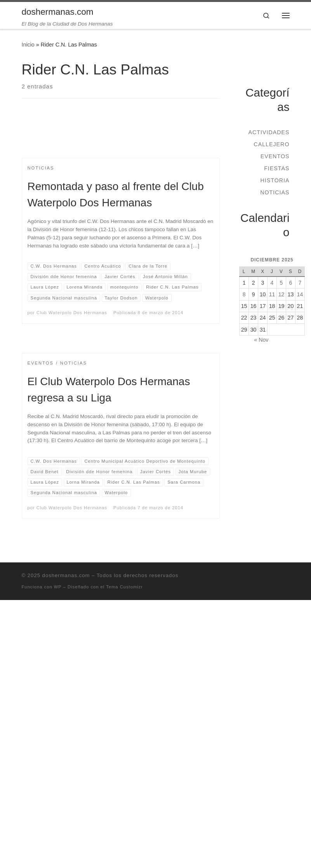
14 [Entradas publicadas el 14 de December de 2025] (300, 294)
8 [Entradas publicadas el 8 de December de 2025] (244, 294)
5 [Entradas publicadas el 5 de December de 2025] (281, 283)
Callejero (271, 144)
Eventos (275, 156)
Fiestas (277, 168)
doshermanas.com (66, 575)
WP (58, 587)
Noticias (275, 192)
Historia (275, 180)
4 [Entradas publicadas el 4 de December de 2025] (272, 283)
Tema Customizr (124, 587)
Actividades (269, 132)
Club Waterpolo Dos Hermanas (72, 313)
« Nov (261, 340)
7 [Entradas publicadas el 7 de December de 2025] (300, 283)
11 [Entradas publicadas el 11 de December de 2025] (272, 294)
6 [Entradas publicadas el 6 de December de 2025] (291, 283)
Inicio (28, 45)
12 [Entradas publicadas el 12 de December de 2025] (281, 294)
